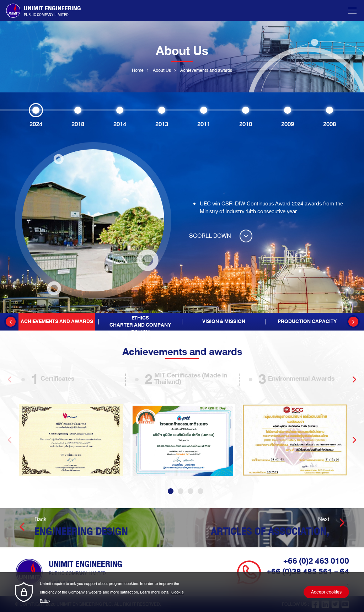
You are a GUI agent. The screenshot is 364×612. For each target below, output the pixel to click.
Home (138, 70)
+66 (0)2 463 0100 (316, 561)
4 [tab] (200, 491)
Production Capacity (307, 321)
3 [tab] (191, 491)
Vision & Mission (224, 321)
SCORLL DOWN (221, 236)
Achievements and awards (57, 321)
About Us (162, 70)
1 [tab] (171, 491)
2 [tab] (181, 491)
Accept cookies (326, 592)
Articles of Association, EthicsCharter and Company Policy (140, 322)
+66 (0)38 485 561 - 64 (308, 571)
